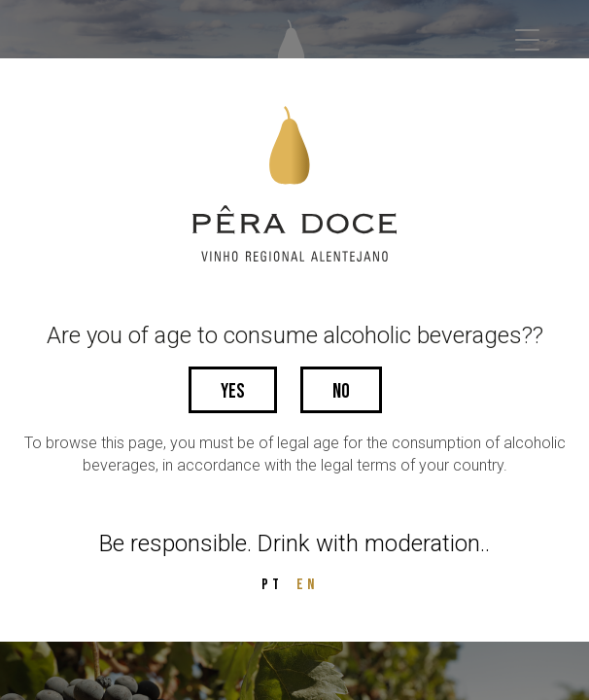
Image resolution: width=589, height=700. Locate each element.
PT (272, 585)
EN (307, 585)
